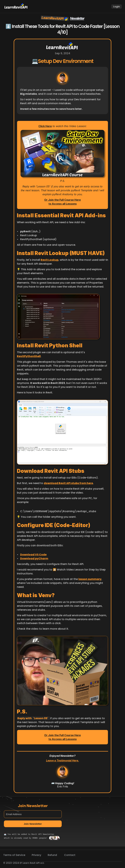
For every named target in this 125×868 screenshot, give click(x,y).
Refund (53, 855)
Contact (70, 855)
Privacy (36, 855)
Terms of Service (14, 855)
